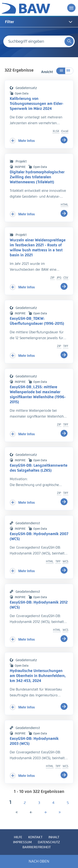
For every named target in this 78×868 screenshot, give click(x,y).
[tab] (39, 22)
